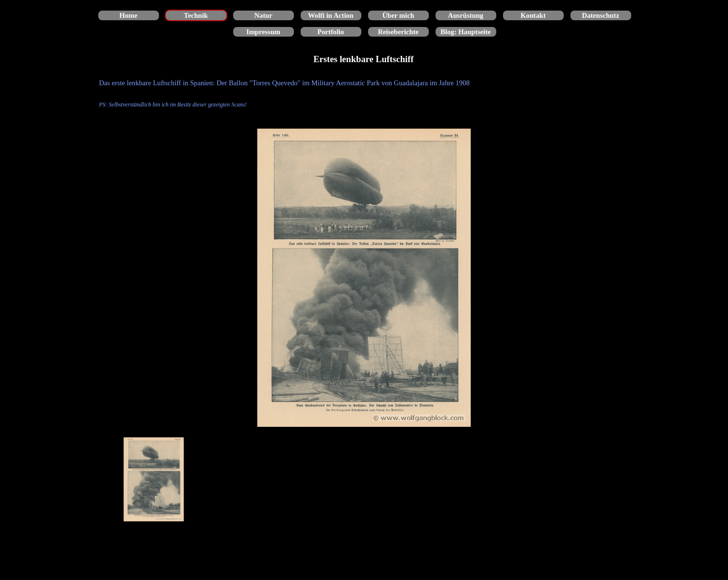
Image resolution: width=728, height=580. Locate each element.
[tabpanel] (364, 93)
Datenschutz (601, 15)
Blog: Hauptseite (466, 32)
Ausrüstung (466, 15)
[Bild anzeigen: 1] (154, 479)
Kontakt (533, 15)
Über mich (398, 15)
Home (128, 15)
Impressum (263, 32)
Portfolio (331, 32)
